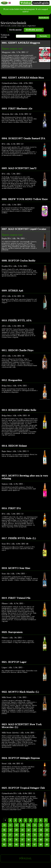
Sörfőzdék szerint (34, 30)
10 (4, 825)
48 (41, 845)
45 (22, 845)
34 (4, 840)
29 (23, 835)
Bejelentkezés (44, 18)
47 (35, 845)
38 (29, 840)
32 (41, 835)
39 (35, 840)
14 (29, 825)
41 (47, 840)
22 (29, 830)
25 (47, 830)
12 (16, 825)
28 (16, 835)
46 (28, 845)
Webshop (26, 3)
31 (35, 835)
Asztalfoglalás (41, 3)
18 (4, 830)
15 (35, 825)
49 (47, 845)
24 (41, 830)
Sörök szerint (15, 30)
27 (10, 835)
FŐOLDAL (25, 858)
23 (35, 830)
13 (23, 825)
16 (41, 825)
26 (4, 835)
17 (47, 825)
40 (41, 840)
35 (10, 840)
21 (23, 830)
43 (10, 845)
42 (4, 845)
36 (16, 840)
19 (10, 830)
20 (16, 830)
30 (29, 835)
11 (10, 825)
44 (16, 845)
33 (47, 835)
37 (22, 840)
